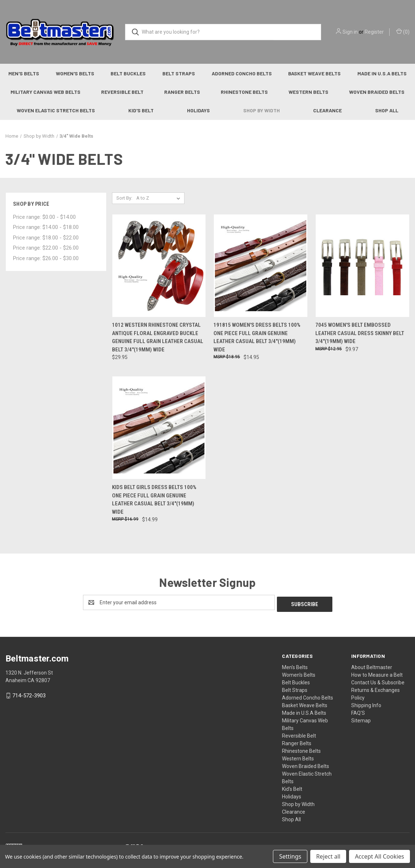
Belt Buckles (128, 73)
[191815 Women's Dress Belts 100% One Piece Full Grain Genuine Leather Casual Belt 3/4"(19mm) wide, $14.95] (261, 266)
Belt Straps (179, 73)
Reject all (328, 856)
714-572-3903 (29, 694)
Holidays (198, 110)
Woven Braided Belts (306, 764)
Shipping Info (366, 704)
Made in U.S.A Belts (304, 711)
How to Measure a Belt (377, 673)
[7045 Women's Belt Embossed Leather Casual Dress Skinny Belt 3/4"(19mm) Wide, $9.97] (362, 266)
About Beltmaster (372, 665)
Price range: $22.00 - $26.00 (46, 248)
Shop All (387, 110)
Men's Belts (24, 73)
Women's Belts (75, 73)
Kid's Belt (141, 110)
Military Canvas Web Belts (45, 92)
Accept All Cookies (379, 856)
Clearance (327, 110)
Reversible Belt (122, 92)
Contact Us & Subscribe (378, 681)
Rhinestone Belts (244, 92)
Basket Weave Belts (314, 73)
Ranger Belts (182, 92)
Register (374, 32)
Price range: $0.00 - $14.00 (44, 217)
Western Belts (308, 92)
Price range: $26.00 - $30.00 (46, 258)
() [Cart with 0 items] (403, 32)
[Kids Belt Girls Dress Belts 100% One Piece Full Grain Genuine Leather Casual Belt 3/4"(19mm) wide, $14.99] (159, 428)
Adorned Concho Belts (242, 73)
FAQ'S (358, 711)
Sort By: (124, 198)
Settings (290, 856)
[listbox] (160, 198)
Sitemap (361, 719)
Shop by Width (262, 110)
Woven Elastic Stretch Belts (56, 110)
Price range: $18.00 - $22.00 (46, 238)
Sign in (350, 32)
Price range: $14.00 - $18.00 (46, 227)
